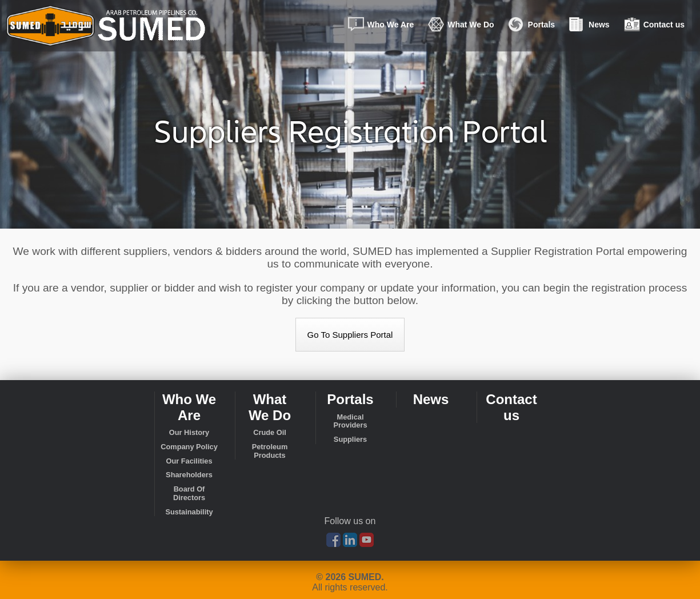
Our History (189, 433)
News (592, 29)
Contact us (657, 29)
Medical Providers (350, 422)
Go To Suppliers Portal (350, 335)
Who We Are (384, 29)
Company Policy (189, 447)
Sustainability (189, 512)
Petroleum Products (270, 451)
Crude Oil (270, 433)
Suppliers (350, 440)
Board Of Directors (189, 494)
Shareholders (189, 475)
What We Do (463, 29)
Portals (534, 29)
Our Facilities (189, 461)
